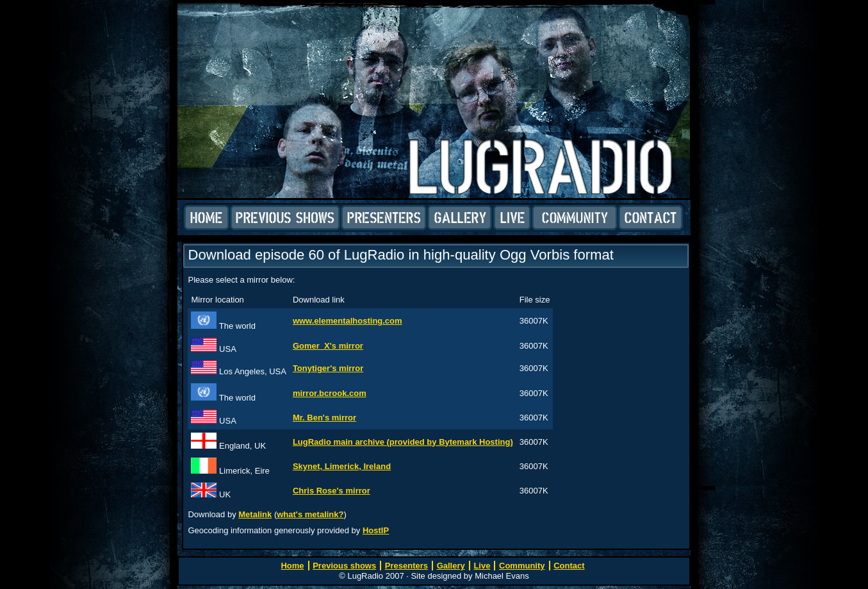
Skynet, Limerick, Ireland (342, 466)
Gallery (460, 218)
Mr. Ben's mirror (324, 418)
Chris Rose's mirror (332, 491)
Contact (651, 218)
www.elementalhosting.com (348, 321)
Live (512, 218)
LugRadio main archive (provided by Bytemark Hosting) (403, 442)
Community (575, 218)
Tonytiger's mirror (328, 368)
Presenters (384, 218)
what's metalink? (310, 514)
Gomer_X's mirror (328, 346)
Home (207, 218)
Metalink (255, 514)
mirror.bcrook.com (330, 393)
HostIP (376, 530)
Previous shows (285, 218)
